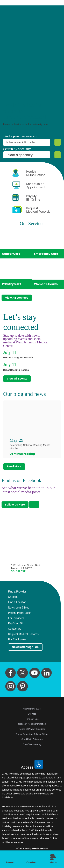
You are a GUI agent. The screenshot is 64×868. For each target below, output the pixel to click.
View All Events (17, 379)
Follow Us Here (16, 506)
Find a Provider (17, 593)
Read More (14, 468)
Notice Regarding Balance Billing (32, 736)
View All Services (17, 298)
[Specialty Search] (57, 155)
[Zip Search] (57, 142)
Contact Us (15, 630)
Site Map (32, 716)
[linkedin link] (47, 674)
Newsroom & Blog (19, 609)
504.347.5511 (19, 573)
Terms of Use (32, 721)
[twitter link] (22, 674)
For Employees (17, 641)
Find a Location (17, 604)
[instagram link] (10, 688)
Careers (13, 598)
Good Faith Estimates (32, 741)
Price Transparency (32, 746)
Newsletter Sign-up (26, 649)
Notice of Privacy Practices (32, 731)
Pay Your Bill (16, 625)
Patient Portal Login (20, 614)
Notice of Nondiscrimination (32, 726)
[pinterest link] (22, 688)
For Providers (16, 620)
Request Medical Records (23, 636)
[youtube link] (35, 674)
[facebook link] (10, 674)
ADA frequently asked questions (32, 850)
